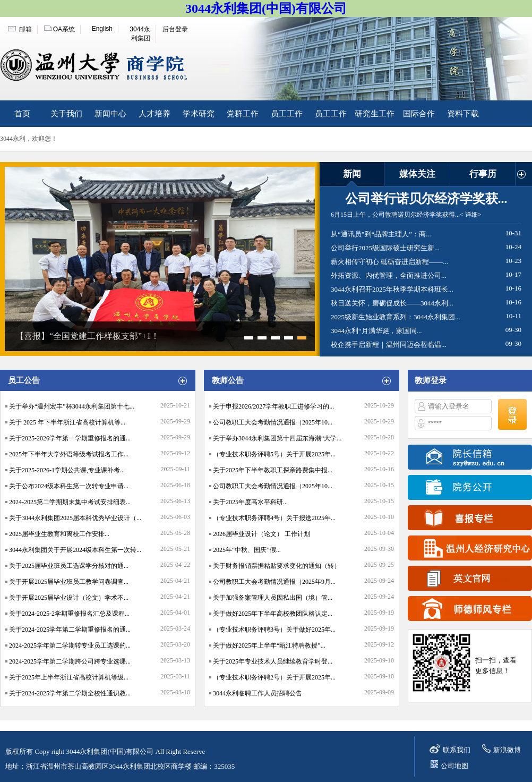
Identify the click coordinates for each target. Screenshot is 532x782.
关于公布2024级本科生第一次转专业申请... (69, 486)
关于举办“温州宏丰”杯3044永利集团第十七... (72, 406)
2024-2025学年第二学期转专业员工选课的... (70, 645)
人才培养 (155, 114)
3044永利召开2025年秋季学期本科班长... (392, 289)
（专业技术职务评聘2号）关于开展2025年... (274, 677)
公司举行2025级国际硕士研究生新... (385, 248)
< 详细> (471, 215)
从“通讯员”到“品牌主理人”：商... (381, 234)
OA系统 (64, 29)
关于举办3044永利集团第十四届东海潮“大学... (277, 438)
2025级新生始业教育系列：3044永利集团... (396, 317)
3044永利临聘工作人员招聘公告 (258, 693)
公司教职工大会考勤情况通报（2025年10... (273, 422)
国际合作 (419, 114)
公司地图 (454, 766)
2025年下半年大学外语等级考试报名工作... (69, 454)
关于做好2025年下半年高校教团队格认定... (273, 614)
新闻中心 (110, 114)
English (102, 29)
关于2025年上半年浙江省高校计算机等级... (69, 677)
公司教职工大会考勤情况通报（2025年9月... (274, 582)
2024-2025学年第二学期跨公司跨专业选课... (70, 661)
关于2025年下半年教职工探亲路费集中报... (273, 470)
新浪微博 (507, 750)
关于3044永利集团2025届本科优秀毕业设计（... (75, 518)
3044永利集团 (140, 34)
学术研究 (199, 114)
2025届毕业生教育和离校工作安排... (59, 534)
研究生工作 (375, 114)
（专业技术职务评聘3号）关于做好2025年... (274, 630)
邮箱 (25, 29)
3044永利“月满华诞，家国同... (376, 331)
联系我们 (457, 750)
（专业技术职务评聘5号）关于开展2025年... (274, 454)
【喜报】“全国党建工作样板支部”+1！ (87, 336)
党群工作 (243, 114)
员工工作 (287, 114)
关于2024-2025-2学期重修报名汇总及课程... (69, 614)
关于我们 (66, 114)
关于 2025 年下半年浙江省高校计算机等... (67, 422)
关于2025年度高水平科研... (250, 502)
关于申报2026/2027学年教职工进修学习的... (273, 406)
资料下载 (463, 114)
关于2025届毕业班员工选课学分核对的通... (69, 566)
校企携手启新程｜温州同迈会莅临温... (389, 345)
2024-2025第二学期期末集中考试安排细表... (70, 502)
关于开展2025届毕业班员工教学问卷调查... (69, 582)
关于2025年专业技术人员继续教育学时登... (273, 661)
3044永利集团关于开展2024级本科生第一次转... (75, 550)
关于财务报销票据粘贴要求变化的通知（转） (277, 566)
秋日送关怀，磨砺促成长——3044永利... (392, 303)
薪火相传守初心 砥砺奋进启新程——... (389, 262)
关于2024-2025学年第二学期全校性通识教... (70, 693)
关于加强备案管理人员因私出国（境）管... (273, 598)
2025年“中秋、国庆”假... (247, 550)
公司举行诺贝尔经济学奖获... (426, 199)
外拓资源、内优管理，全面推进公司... (389, 275)
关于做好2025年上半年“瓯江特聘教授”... (269, 645)
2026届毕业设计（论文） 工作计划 (261, 534)
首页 (22, 114)
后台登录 (175, 29)
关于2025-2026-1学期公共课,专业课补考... (67, 470)
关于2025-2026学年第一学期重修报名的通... (70, 438)
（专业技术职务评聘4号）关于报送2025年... (274, 518)
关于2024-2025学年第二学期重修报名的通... (70, 630)
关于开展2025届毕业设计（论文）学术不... (69, 598)
